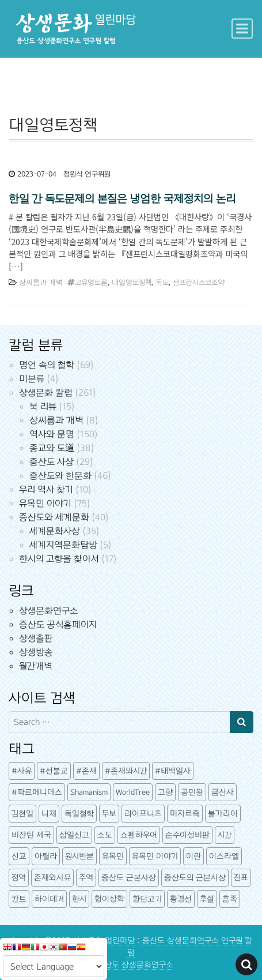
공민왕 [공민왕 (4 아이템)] (192, 792)
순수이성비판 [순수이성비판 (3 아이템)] (187, 835)
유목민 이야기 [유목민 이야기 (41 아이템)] (155, 856)
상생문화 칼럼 (46, 393)
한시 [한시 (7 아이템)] (79, 899)
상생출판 (36, 638)
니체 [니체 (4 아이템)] (49, 814)
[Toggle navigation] (242, 29)
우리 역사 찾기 (46, 489)
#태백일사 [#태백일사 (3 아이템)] (173, 771)
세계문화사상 (55, 531)
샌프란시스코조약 (199, 283)
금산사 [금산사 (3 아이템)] (223, 792)
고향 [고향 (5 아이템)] (165, 792)
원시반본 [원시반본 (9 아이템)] (79, 856)
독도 (162, 283)
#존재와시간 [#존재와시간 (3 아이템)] (126, 771)
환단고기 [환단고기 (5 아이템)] (147, 899)
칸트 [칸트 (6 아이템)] (19, 899)
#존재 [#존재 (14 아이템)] (86, 771)
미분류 (32, 379)
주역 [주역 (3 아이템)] (86, 878)
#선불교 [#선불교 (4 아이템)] (54, 771)
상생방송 (36, 652)
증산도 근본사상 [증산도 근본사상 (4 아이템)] (129, 878)
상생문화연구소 (48, 611)
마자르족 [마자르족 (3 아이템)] (185, 814)
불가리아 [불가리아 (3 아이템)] (223, 814)
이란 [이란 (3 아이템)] (193, 856)
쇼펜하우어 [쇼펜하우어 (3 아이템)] (139, 835)
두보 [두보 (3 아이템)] (109, 814)
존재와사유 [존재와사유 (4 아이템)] (52, 878)
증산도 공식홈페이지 (58, 624)
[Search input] (119, 722)
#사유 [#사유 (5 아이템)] (22, 771)
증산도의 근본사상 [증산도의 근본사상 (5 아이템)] (195, 878)
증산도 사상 (52, 462)
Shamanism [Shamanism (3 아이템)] (89, 792)
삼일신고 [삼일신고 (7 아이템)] (74, 835)
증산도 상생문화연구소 (135, 965)
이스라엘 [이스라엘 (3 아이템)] (224, 856)
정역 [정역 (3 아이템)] (19, 878)
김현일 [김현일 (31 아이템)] (22, 814)
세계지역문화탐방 (63, 545)
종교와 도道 (52, 448)
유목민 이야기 (45, 503)
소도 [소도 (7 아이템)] (105, 835)
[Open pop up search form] (246, 964)
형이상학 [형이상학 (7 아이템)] (109, 899)
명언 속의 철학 (47, 365)
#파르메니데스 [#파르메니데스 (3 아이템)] (37, 792)
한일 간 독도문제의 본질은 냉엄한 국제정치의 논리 (122, 199)
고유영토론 (91, 283)
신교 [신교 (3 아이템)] (19, 856)
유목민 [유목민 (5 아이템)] (113, 856)
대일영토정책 (132, 283)
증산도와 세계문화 (54, 517)
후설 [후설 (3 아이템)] (207, 899)
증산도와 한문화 (60, 476)
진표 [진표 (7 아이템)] (241, 878)
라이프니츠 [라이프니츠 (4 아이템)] (143, 814)
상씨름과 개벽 (41, 283)
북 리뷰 (43, 406)
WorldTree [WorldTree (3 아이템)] (133, 792)
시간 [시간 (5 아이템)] (225, 835)
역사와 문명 (52, 434)
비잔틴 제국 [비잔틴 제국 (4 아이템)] (31, 835)
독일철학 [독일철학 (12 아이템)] (79, 814)
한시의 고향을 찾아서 (59, 559)
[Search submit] (242, 722)
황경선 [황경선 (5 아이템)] (181, 899)
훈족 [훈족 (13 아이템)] (230, 899)
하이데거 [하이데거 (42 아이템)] (49, 899)
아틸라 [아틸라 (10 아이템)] (46, 856)
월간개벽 (36, 666)
